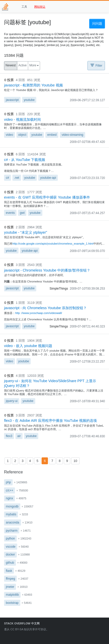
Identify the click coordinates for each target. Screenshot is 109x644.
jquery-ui (12, 401)
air (19, 436)
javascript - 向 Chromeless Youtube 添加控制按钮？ (45, 308)
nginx (10, 498)
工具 (24, 7)
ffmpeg (10, 579)
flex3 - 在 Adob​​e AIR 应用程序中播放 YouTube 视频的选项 (50, 421)
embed (52, 135)
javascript (12, 100)
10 (75, 461)
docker (10, 555)
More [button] (33, 65)
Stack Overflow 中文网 (22, 623)
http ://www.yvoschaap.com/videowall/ (39, 313)
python (10, 538)
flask (9, 571)
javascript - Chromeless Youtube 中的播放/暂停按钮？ (47, 270)
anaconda (13, 522)
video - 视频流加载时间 (22, 119)
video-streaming (72, 135)
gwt (22, 213)
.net (17, 178)
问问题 (97, 24)
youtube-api (48, 178)
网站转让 (40, 7)
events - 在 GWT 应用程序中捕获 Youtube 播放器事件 (47, 197)
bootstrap (12, 603)
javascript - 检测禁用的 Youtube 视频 (33, 85)
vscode (11, 547)
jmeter (10, 587)
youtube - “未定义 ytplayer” (26, 232)
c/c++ (10, 490)
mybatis (11, 514)
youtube (29, 100)
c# (7, 178)
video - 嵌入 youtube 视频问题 (28, 346)
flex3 (9, 436)
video (10, 135)
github (10, 563)
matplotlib (12, 595)
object (22, 135)
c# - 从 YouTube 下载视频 (25, 160)
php (8, 482)
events (10, 213)
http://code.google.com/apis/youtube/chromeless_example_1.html (53, 244)
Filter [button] (96, 65)
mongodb (12, 506)
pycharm (12, 531)
